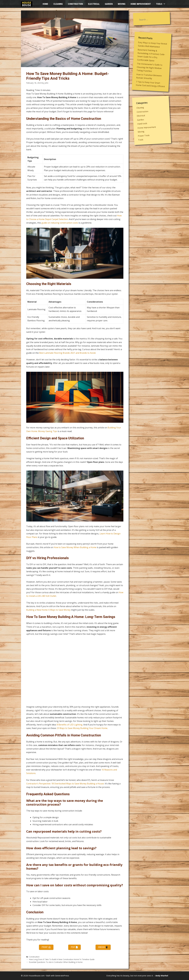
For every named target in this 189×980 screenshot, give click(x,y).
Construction (75, 4)
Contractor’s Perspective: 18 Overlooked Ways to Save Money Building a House (65, 784)
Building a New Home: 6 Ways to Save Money (48, 610)
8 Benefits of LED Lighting (70, 725)
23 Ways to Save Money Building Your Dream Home (82, 728)
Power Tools (144, 135)
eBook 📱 (103, 947)
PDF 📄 (74, 947)
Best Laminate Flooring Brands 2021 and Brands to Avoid (67, 353)
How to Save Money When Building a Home (75, 547)
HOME (45, 4)
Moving (122, 4)
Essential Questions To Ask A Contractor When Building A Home (56, 962)
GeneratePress (62, 976)
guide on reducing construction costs (60, 223)
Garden (109, 4)
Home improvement (141, 4)
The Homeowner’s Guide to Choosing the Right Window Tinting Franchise (149, 67)
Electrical (94, 4)
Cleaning (58, 4)
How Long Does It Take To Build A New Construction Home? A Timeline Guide (62, 959)
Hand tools (142, 123)
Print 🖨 (46, 947)
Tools (162, 4)
